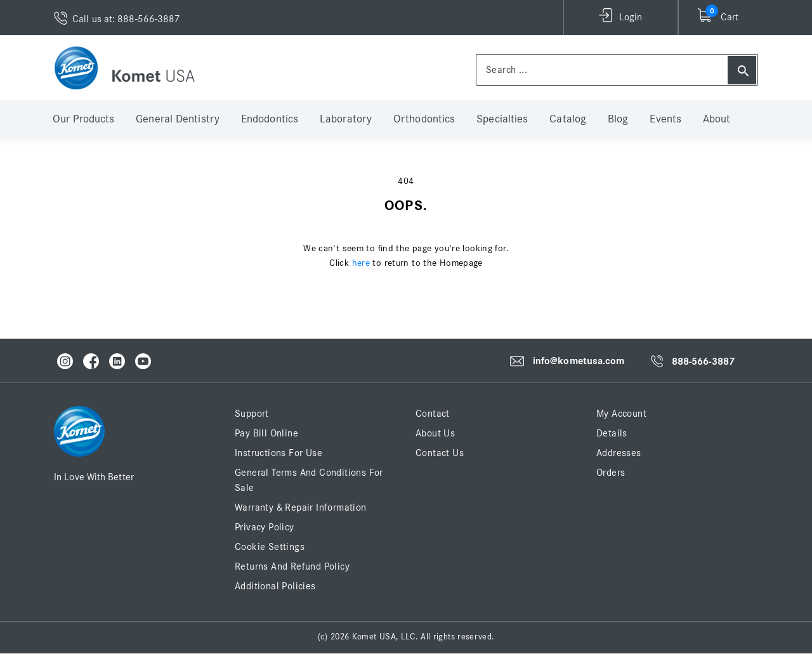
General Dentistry (178, 119)
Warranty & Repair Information (301, 507)
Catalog (568, 119)
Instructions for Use (278, 453)
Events (665, 119)
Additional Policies (275, 586)
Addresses (619, 453)
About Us (435, 433)
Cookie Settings (270, 547)
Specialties (502, 119)
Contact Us (440, 453)
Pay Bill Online (266, 433)
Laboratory (346, 119)
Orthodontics (424, 119)
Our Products (83, 119)
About (717, 119)
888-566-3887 (703, 362)
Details (612, 433)
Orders (611, 473)
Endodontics (270, 119)
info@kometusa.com (579, 361)
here (361, 263)
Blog (618, 119)
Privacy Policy (265, 527)
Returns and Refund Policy (292, 566)
